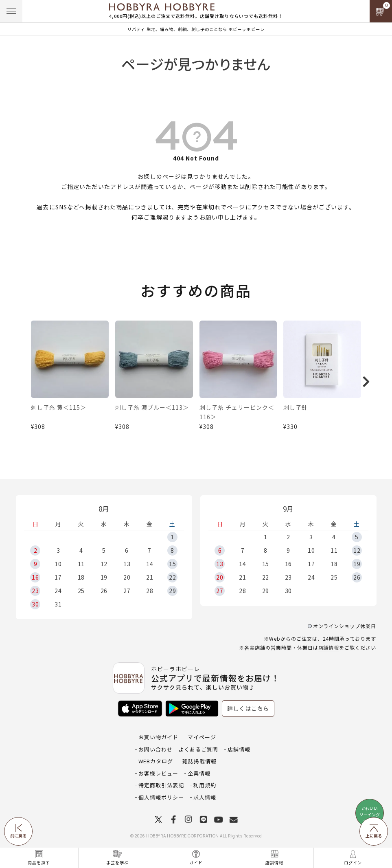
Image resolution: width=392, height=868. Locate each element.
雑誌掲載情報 (199, 761)
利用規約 (205, 785)
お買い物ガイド (158, 737)
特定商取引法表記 (161, 785)
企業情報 (199, 773)
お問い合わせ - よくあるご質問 (178, 749)
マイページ (202, 737)
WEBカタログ (156, 761)
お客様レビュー (158, 773)
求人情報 (205, 797)
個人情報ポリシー (161, 797)
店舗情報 (329, 647)
